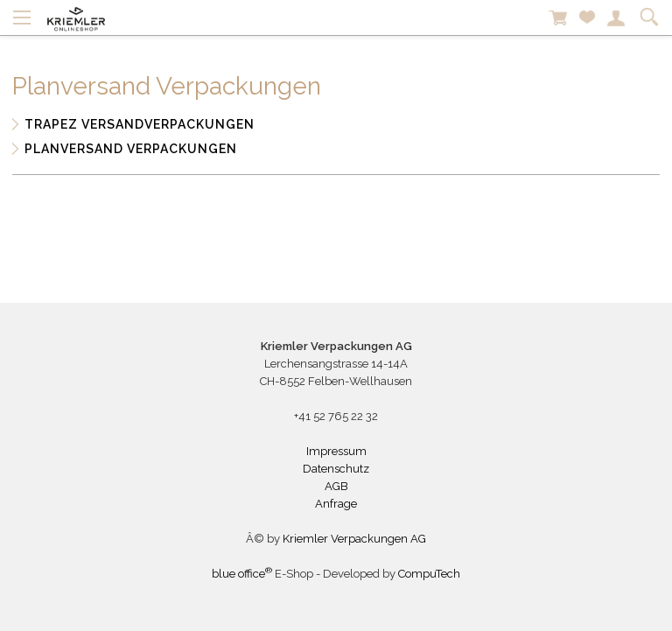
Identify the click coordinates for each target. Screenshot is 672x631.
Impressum (336, 451)
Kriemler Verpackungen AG (354, 539)
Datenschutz (336, 469)
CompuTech (429, 574)
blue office (242, 574)
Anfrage (336, 504)
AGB (336, 486)
